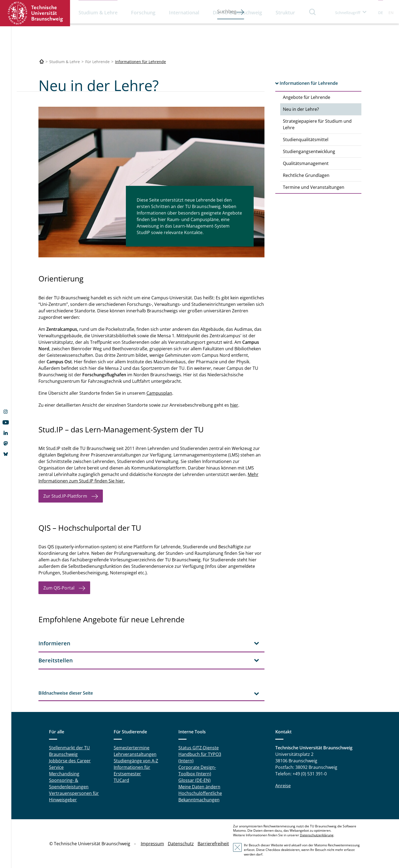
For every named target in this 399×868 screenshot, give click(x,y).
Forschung (143, 12)
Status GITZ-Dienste (199, 748)
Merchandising (64, 774)
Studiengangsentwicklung (309, 151)
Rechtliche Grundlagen (306, 175)
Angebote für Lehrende (307, 97)
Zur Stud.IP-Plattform (65, 496)
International (184, 12)
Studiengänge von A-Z (136, 761)
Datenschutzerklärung (317, 835)
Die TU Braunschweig (237, 12)
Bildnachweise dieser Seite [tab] (66, 693)
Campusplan (159, 393)
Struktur (285, 12)
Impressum (152, 844)
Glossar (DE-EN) (194, 780)
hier (234, 405)
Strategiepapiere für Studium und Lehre (317, 124)
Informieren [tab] (54, 643)
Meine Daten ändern (199, 787)
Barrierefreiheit (213, 844)
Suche (313, 12)
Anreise (283, 786)
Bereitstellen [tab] (56, 660)
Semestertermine (132, 748)
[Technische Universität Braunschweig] (42, 62)
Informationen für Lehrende (140, 62)
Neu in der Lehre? (301, 109)
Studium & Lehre (98, 12)
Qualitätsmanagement (306, 163)
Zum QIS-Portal (59, 588)
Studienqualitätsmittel (306, 140)
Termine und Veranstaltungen (314, 187)
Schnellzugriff (348, 13)
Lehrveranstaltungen (135, 754)
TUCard (121, 780)
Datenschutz (181, 844)
